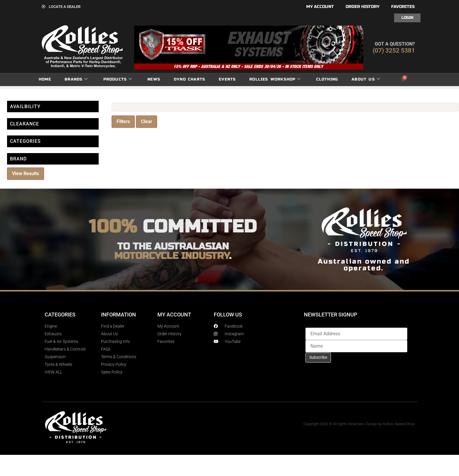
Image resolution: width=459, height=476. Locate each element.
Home (45, 79)
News (154, 79)
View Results (26, 174)
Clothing (327, 79)
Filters (123, 121)
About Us (366, 79)
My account (320, 7)
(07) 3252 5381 (394, 51)
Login (407, 18)
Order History (363, 7)
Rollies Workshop (275, 79)
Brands (76, 79)
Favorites (403, 7)
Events (227, 79)
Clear (147, 121)
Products (118, 79)
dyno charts (190, 79)
